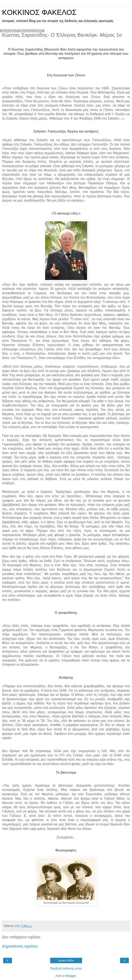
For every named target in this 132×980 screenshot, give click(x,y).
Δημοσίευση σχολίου (20, 946)
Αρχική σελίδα (66, 960)
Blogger (71, 976)
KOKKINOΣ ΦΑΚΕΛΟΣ (39, 12)
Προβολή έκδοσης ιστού (66, 968)
